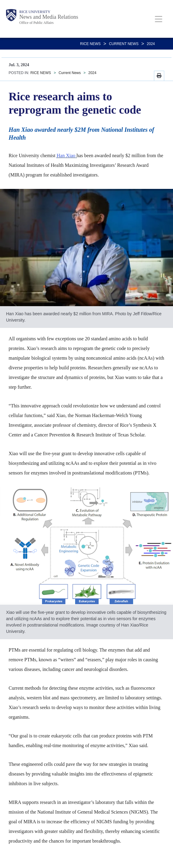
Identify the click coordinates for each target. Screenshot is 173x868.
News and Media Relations (49, 17)
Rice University (35, 12)
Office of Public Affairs (36, 23)
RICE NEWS (90, 44)
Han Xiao (67, 155)
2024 (151, 44)
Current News (124, 44)
